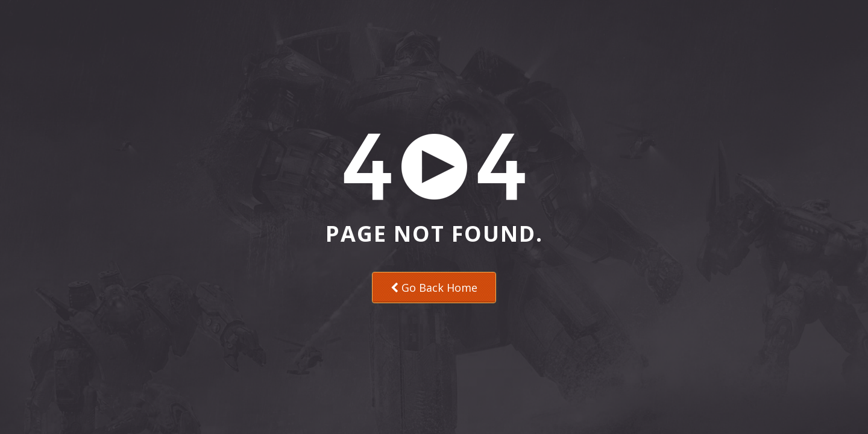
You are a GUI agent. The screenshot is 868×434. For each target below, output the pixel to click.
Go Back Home (434, 288)
